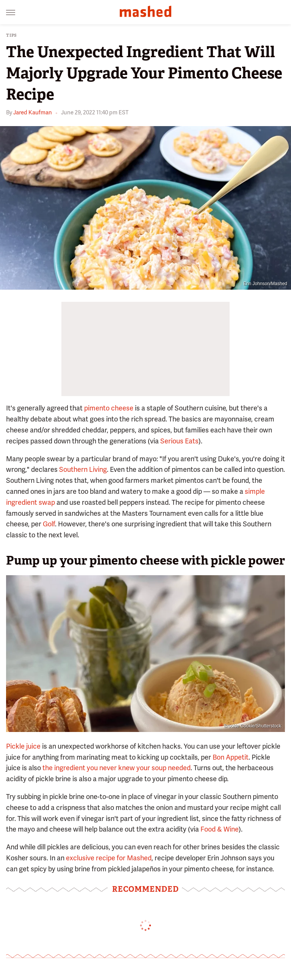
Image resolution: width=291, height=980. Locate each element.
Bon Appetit (231, 757)
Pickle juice (23, 746)
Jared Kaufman (33, 112)
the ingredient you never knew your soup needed (117, 768)
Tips (12, 35)
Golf (49, 524)
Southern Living (83, 469)
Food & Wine (220, 829)
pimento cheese (109, 408)
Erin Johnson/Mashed (265, 284)
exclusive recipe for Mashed (109, 858)
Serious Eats (179, 441)
